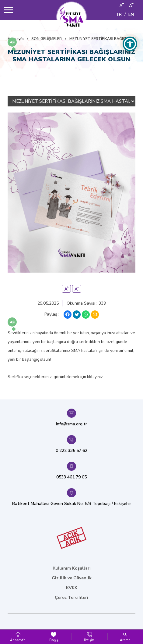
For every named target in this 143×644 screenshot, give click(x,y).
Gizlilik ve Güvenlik (72, 578)
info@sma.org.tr (71, 424)
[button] (12, 42)
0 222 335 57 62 (71, 451)
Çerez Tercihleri (71, 597)
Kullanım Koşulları (72, 568)
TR (119, 14)
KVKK (72, 588)
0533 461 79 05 (71, 477)
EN (131, 14)
